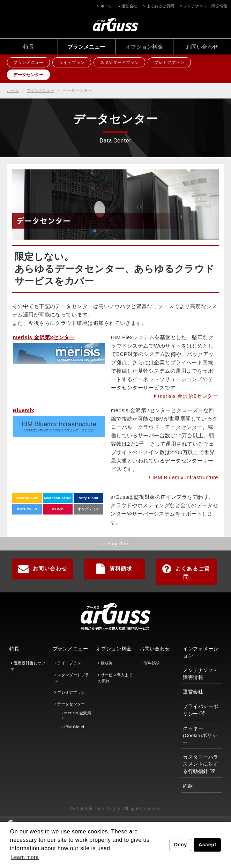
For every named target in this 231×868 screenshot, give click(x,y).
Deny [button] (181, 845)
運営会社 (129, 6)
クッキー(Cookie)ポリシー (200, 734)
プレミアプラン (176, 63)
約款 (188, 785)
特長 (29, 47)
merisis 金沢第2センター (188, 396)
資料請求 (114, 568)
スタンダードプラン (124, 63)
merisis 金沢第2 (76, 714)
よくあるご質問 (161, 6)
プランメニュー (87, 47)
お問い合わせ (202, 47)
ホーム (106, 6)
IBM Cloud (74, 725)
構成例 (107, 662)
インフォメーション (200, 651)
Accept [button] (207, 845)
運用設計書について (28, 665)
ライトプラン (75, 63)
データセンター (30, 75)
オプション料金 (144, 47)
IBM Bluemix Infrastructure (185, 478)
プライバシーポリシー (200, 709)
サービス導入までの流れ (115, 676)
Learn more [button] (26, 857)
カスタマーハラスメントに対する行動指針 (200, 763)
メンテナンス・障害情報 (206, 6)
